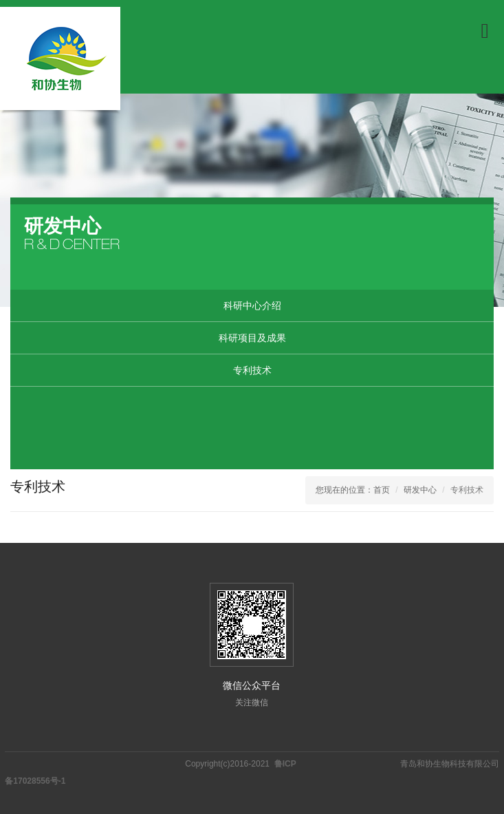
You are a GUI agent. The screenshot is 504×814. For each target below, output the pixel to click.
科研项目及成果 (252, 338)
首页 (382, 490)
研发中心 (420, 490)
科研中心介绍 (252, 306)
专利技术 (252, 370)
